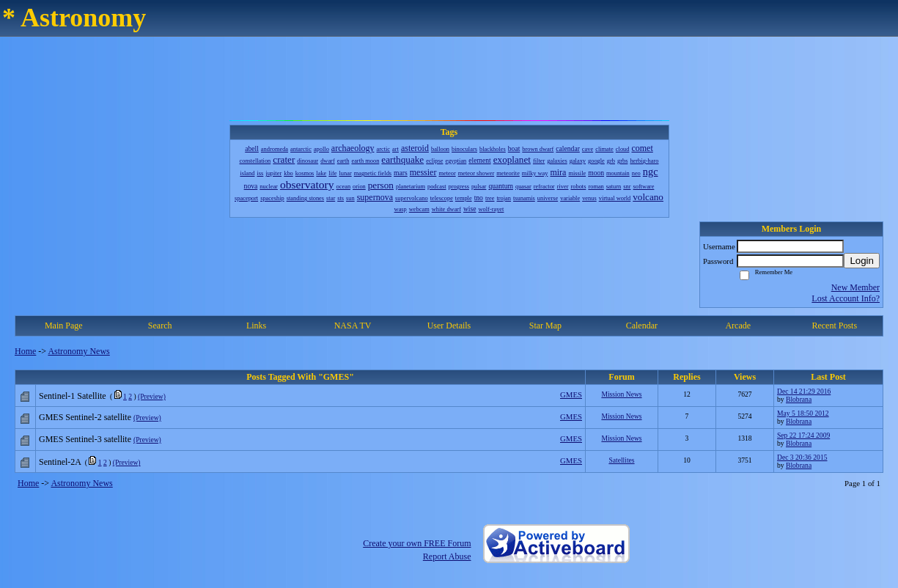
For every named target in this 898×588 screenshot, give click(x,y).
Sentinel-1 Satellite (73, 396)
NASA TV (353, 326)
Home (25, 351)
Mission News (621, 394)
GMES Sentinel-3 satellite (85, 439)
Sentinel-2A (60, 462)
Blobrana (799, 399)
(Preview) (152, 396)
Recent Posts (834, 326)
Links (256, 326)
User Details (449, 326)
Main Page (64, 326)
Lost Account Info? (846, 298)
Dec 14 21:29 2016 (804, 391)
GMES (571, 394)
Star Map (545, 326)
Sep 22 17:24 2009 (803, 435)
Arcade (738, 326)
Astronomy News (78, 351)
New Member (855, 287)
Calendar (642, 326)
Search (160, 326)
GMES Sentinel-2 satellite (85, 417)
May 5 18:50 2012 (803, 413)
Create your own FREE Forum (417, 543)
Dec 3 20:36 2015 (802, 457)
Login (862, 261)
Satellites (621, 460)
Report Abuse (447, 556)
